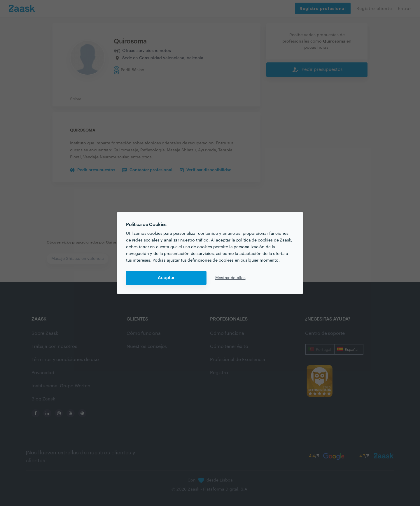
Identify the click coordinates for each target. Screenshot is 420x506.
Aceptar (166, 278)
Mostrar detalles (230, 278)
